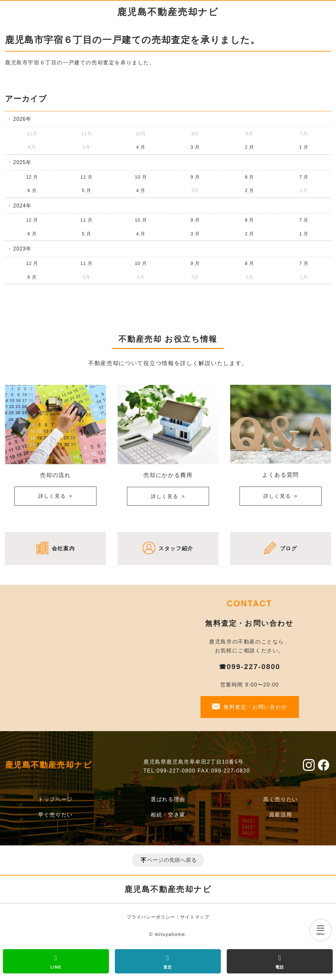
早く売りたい (55, 815)
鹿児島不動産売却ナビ (168, 12)
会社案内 (63, 548)
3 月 (195, 147)
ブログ (289, 548)
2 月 (249, 147)
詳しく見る (52, 496)
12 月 (32, 177)
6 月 (32, 190)
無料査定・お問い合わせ (255, 707)
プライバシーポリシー (151, 917)
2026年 (22, 119)
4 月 (141, 147)
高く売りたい (281, 799)
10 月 (141, 177)
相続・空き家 (168, 815)
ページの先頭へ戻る (172, 860)
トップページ (55, 799)
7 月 (304, 177)
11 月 (86, 177)
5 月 (86, 190)
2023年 (22, 249)
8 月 (249, 177)
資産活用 (281, 815)
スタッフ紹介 (176, 548)
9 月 (195, 177)
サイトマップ (195, 917)
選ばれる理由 (168, 799)
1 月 (304, 147)
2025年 (22, 162)
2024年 (22, 206)
